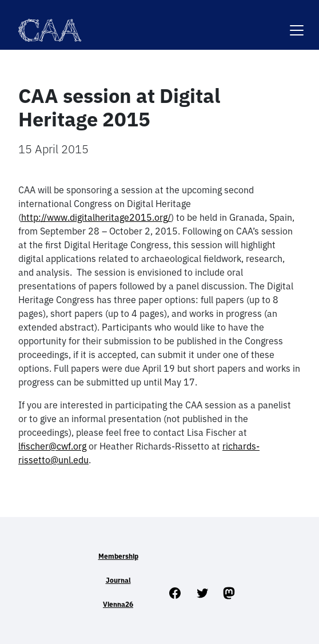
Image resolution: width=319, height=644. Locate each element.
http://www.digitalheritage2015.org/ (96, 217)
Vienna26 (118, 604)
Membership (118, 556)
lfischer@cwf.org (52, 446)
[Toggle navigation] (297, 23)
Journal (118, 580)
